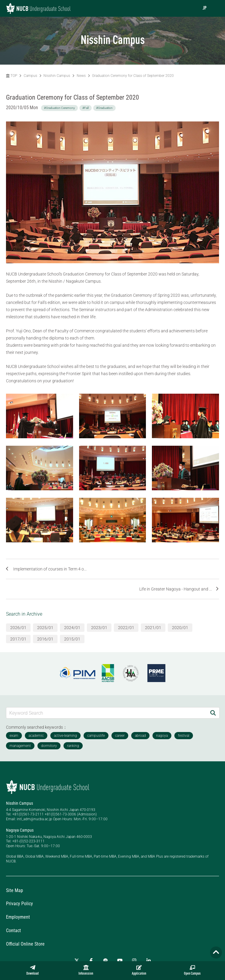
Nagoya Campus (20, 830)
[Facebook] (91, 961)
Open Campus (192, 970)
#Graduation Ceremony (59, 108)
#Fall (86, 108)
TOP (12, 76)
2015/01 (72, 639)
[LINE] (105, 961)
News (81, 76)
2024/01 (72, 628)
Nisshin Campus (57, 76)
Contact (13, 930)
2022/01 (126, 628)
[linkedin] (149, 961)
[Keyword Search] (107, 713)
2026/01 (18, 628)
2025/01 (45, 628)
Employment (18, 917)
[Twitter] (77, 961)
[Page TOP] (216, 952)
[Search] (213, 713)
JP (204, 8)
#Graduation (104, 108)
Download (33, 970)
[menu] (215, 8)
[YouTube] (120, 961)
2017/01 (18, 639)
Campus (30, 76)
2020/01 (180, 628)
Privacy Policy (19, 904)
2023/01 (99, 628)
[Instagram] (134, 961)
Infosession (86, 970)
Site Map (15, 890)
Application (139, 970)
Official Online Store (25, 944)
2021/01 (153, 628)
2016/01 (45, 639)
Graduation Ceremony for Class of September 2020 (133, 76)
